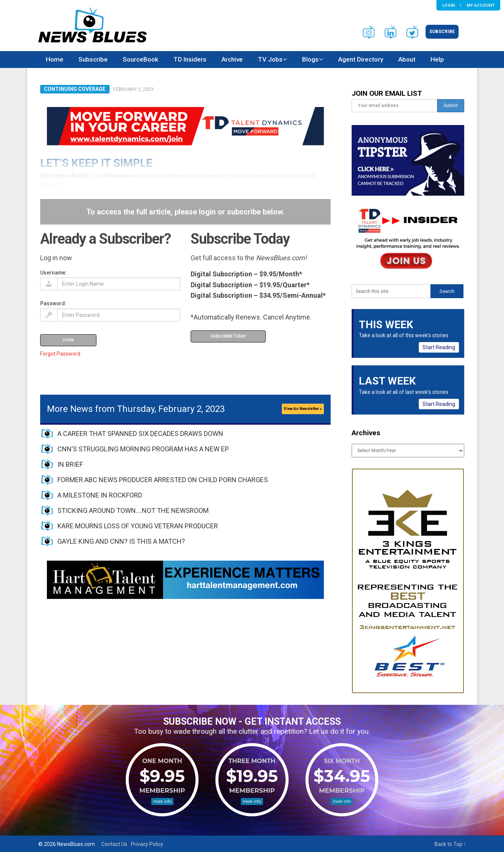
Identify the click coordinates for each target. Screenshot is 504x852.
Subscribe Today (228, 336)
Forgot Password (60, 354)
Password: (53, 303)
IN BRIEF (70, 464)
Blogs (310, 59)
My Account (481, 5)
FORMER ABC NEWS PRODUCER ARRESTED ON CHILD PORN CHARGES (163, 480)
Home (55, 59)
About (407, 59)
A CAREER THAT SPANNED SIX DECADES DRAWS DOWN (140, 434)
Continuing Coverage (75, 89)
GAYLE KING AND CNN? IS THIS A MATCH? (121, 541)
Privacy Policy (147, 844)
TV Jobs (270, 59)
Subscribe (442, 32)
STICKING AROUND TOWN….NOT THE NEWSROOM (133, 510)
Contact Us (114, 844)
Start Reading (439, 347)
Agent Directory (361, 59)
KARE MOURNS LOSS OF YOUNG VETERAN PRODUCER (138, 526)
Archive (232, 59)
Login (448, 5)
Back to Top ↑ (450, 844)
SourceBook (141, 59)
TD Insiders (190, 59)
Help (437, 59)
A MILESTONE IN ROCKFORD (100, 495)
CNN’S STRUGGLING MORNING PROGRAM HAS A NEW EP (143, 449)
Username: (53, 273)
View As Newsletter (303, 409)
